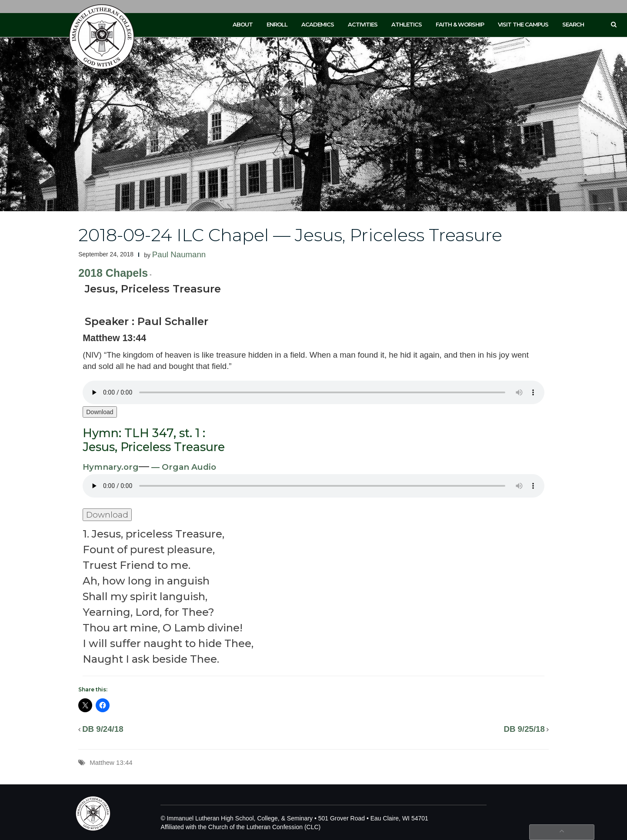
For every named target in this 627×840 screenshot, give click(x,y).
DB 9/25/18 (524, 729)
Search (573, 24)
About (243, 24)
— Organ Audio (183, 467)
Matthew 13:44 (111, 762)
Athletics (407, 24)
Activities (363, 24)
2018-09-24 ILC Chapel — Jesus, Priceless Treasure (290, 235)
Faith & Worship (460, 24)
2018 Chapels (113, 273)
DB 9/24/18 (103, 729)
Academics (318, 24)
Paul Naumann (179, 254)
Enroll (277, 24)
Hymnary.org (111, 467)
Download (100, 412)
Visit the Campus (523, 24)
